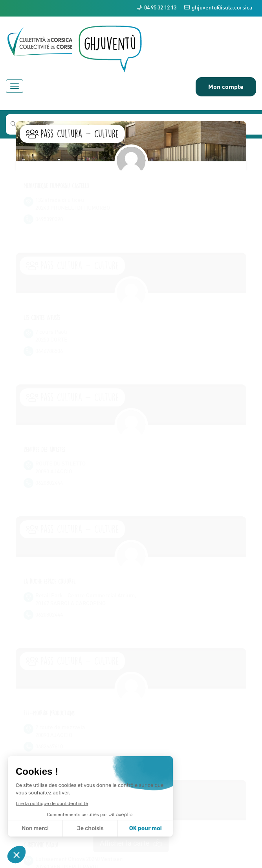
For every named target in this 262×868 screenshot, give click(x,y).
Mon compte (226, 86)
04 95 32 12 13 (157, 8)
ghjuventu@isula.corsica (218, 8)
